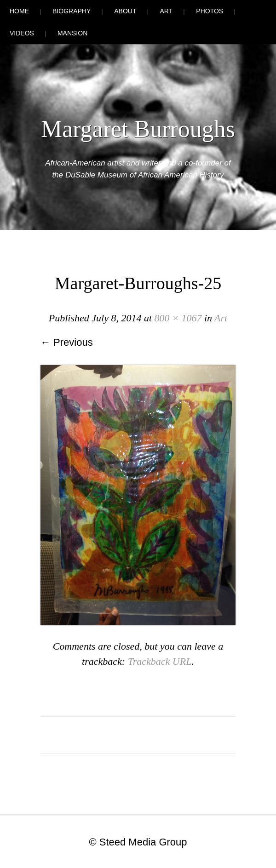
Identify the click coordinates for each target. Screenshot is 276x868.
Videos (22, 33)
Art (167, 11)
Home (19, 11)
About (125, 11)
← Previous (67, 342)
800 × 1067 (178, 318)
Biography (72, 11)
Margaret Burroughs (138, 129)
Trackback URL (160, 661)
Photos (210, 11)
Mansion (72, 33)
